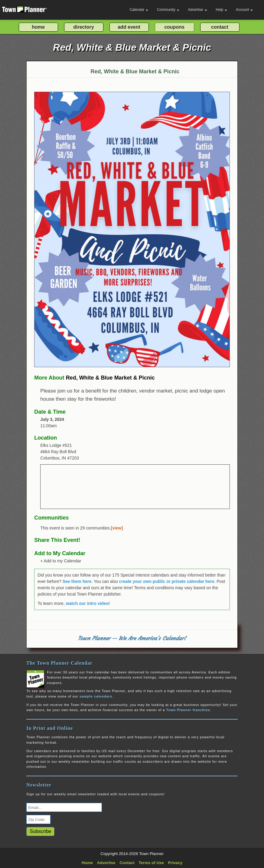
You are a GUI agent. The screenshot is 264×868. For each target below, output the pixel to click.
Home (87, 863)
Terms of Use (151, 863)
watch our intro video (87, 603)
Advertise (198, 10)
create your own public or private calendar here (167, 581)
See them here (77, 581)
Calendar (139, 10)
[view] (117, 528)
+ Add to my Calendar (61, 561)
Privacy (175, 863)
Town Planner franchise (188, 710)
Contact (127, 863)
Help (221, 10)
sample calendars (96, 696)
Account (244, 10)
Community (168, 10)
